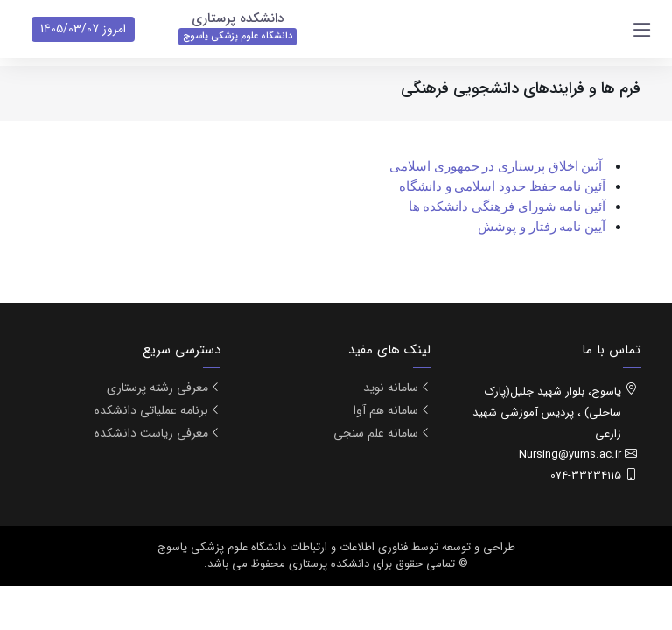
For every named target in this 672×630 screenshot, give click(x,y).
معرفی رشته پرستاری (157, 388)
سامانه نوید (391, 388)
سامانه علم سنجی (376, 433)
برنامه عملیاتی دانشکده (151, 410)
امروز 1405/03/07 (83, 29)
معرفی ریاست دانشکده (151, 433)
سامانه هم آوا (386, 410)
